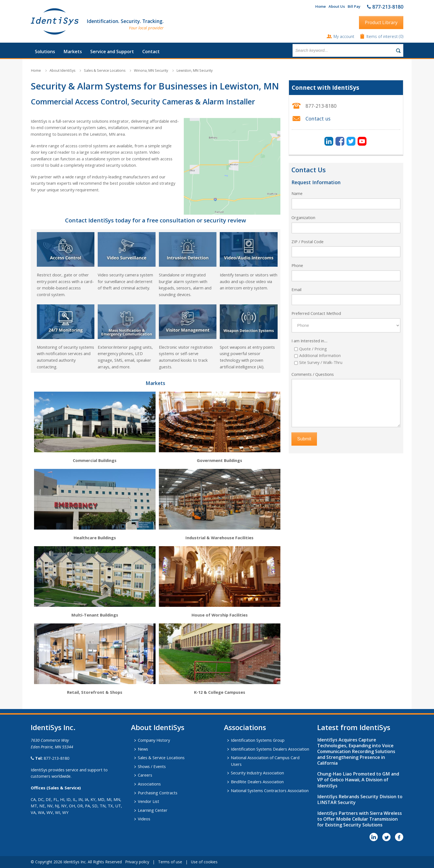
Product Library (381, 22)
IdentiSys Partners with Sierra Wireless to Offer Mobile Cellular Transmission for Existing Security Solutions (360, 819)
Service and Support (112, 52)
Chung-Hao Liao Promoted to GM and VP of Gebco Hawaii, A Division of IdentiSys (358, 780)
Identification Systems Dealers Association (270, 749)
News (143, 749)
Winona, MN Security (151, 70)
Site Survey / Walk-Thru (321, 362)
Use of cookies (204, 862)
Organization (303, 217)
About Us (337, 6)
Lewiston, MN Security (195, 70)
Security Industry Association (257, 773)
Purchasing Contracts (158, 793)
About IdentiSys (62, 70)
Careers (145, 775)
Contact (151, 52)
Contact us (318, 119)
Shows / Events (152, 766)
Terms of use (170, 862)
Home (321, 6)
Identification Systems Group (258, 740)
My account (344, 36)
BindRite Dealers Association (257, 782)
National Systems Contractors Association (270, 790)
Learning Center (153, 810)
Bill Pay (354, 6)
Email (296, 289)
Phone (297, 265)
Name (297, 193)
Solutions (45, 52)
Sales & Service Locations (105, 70)
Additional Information (320, 355)
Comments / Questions (313, 374)
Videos (144, 819)
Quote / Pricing (313, 349)
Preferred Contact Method (316, 313)
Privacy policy (137, 862)
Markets (73, 52)
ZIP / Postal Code (308, 242)
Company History (154, 740)
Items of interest (383, 36)
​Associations (245, 727)
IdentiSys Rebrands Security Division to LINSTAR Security (360, 799)
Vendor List (148, 801)
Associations (149, 784)
